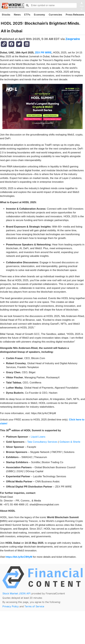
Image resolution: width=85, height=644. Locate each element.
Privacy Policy (11, 606)
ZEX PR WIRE (43, 53)
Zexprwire (73, 39)
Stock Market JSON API (17, 593)
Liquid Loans (38, 437)
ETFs (27, 15)
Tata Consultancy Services (42, 442)
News (17, 15)
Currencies (55, 15)
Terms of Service (34, 606)
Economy (39, 15)
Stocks (6, 15)
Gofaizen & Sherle (70, 442)
